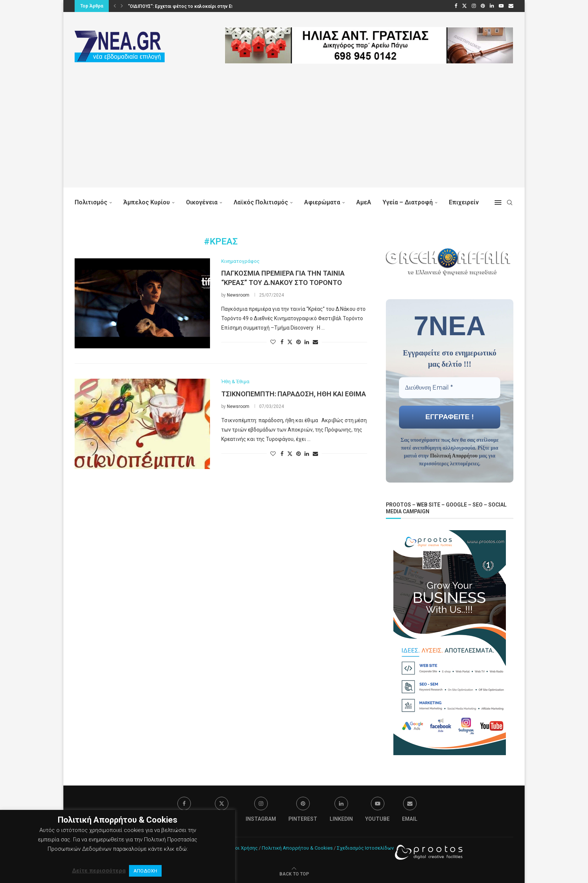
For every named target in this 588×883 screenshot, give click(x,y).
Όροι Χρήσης (243, 847)
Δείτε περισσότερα (99, 871)
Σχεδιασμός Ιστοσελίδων (365, 847)
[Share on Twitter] (290, 342)
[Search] (510, 202)
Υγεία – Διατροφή (408, 202)
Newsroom (238, 295)
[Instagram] (474, 6)
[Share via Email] (315, 342)
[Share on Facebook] (282, 342)
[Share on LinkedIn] (307, 342)
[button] (115, 6)
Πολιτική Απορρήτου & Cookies (297, 847)
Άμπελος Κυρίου (147, 202)
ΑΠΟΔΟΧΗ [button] (145, 871)
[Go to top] (294, 873)
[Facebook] (456, 6)
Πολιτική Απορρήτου (454, 455)
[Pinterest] (483, 6)
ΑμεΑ (364, 202)
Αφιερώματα (322, 202)
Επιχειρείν (464, 202)
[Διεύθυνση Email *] (450, 387)
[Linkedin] (492, 6)
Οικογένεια (202, 202)
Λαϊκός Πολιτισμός (261, 202)
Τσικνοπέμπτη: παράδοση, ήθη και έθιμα (294, 394)
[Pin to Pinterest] (298, 342)
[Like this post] (273, 342)
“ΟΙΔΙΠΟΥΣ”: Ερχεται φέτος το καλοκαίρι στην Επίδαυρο (189, 6)
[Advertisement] (294, 135)
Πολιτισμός (91, 202)
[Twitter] (464, 6)
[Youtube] (501, 6)
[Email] (511, 6)
